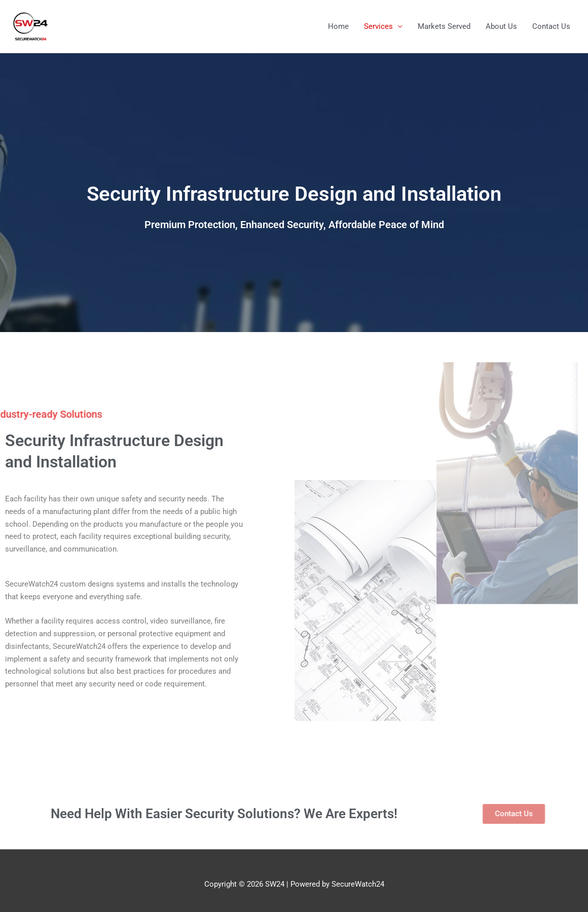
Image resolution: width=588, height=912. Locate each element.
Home (338, 26)
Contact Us (551, 26)
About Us (501, 26)
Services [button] (378, 26)
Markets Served (444, 26)
